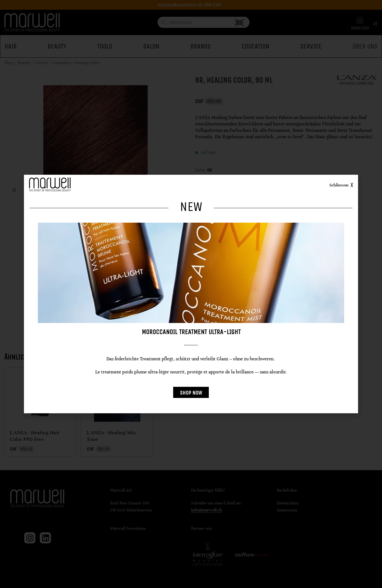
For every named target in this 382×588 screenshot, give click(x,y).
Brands (24, 63)
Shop (9, 63)
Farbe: (201, 170)
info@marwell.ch (207, 510)
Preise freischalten (225, 288)
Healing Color (87, 63)
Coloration (62, 63)
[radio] (200, 181)
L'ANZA (41, 63)
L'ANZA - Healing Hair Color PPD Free (35, 436)
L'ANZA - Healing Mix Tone (111, 436)
